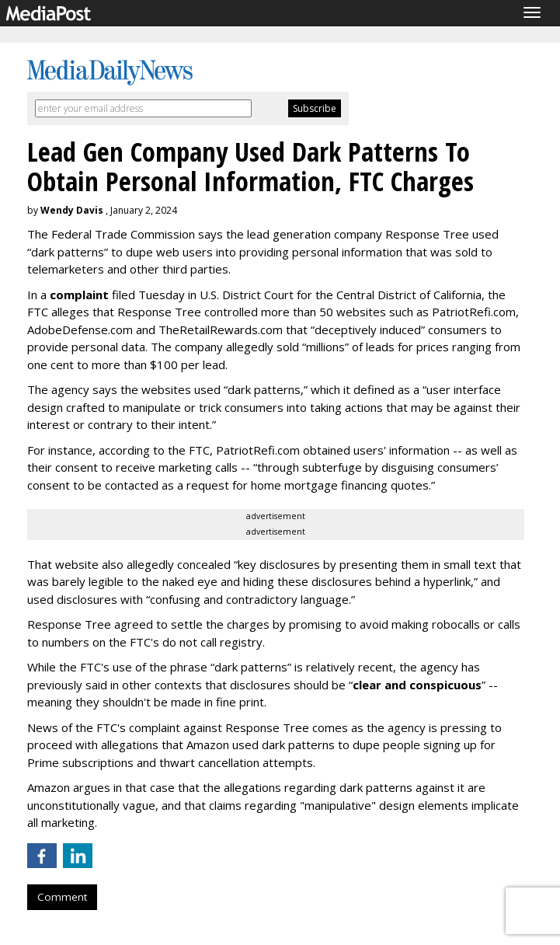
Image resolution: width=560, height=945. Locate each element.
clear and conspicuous (417, 685)
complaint (79, 295)
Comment (62, 897)
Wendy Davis (72, 210)
